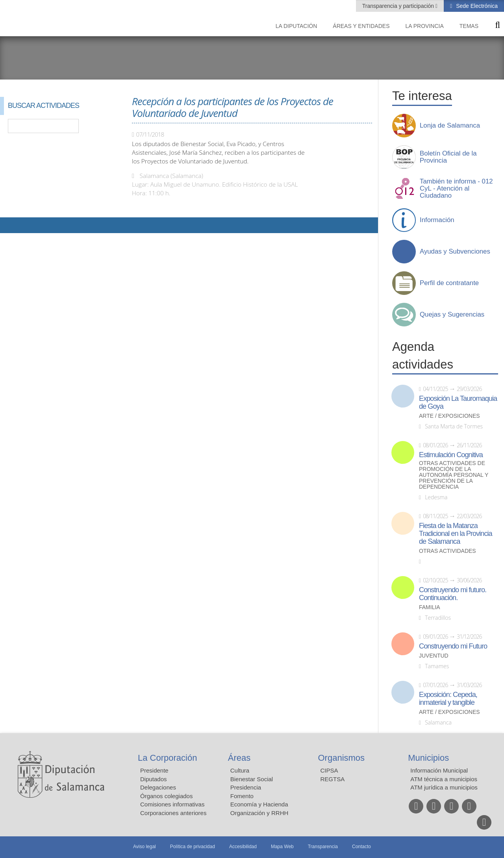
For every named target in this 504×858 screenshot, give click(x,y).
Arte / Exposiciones (449, 416)
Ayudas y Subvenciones (455, 252)
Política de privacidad (193, 847)
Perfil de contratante (449, 283)
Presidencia (246, 787)
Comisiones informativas (172, 804)
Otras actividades (447, 551)
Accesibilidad (243, 847)
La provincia (425, 26)
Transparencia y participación (399, 6)
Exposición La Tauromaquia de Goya (458, 402)
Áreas (239, 758)
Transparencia (323, 847)
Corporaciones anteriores (173, 813)
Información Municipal (439, 770)
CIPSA (329, 770)
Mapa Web (282, 847)
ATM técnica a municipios (444, 779)
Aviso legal (145, 847)
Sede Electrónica (476, 6)
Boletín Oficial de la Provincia (448, 157)
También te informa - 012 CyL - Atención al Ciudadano (456, 189)
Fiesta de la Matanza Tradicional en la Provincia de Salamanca (456, 534)
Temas (469, 26)
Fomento (242, 796)
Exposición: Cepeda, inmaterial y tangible (448, 699)
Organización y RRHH (259, 813)
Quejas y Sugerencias (452, 315)
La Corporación (167, 758)
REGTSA (333, 779)
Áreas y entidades (361, 26)
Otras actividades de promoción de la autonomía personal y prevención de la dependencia (454, 475)
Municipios (428, 758)
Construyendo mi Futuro (453, 646)
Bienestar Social (252, 779)
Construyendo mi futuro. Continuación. (453, 594)
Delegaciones (158, 787)
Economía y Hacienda (259, 804)
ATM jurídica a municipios (444, 787)
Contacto (361, 847)
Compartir (10, 225)
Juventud (434, 656)
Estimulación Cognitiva (451, 455)
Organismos (342, 758)
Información (437, 220)
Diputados (154, 779)
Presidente (154, 770)
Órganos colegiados (166, 796)
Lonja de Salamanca (450, 126)
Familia (430, 607)
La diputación (296, 26)
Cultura (240, 770)
